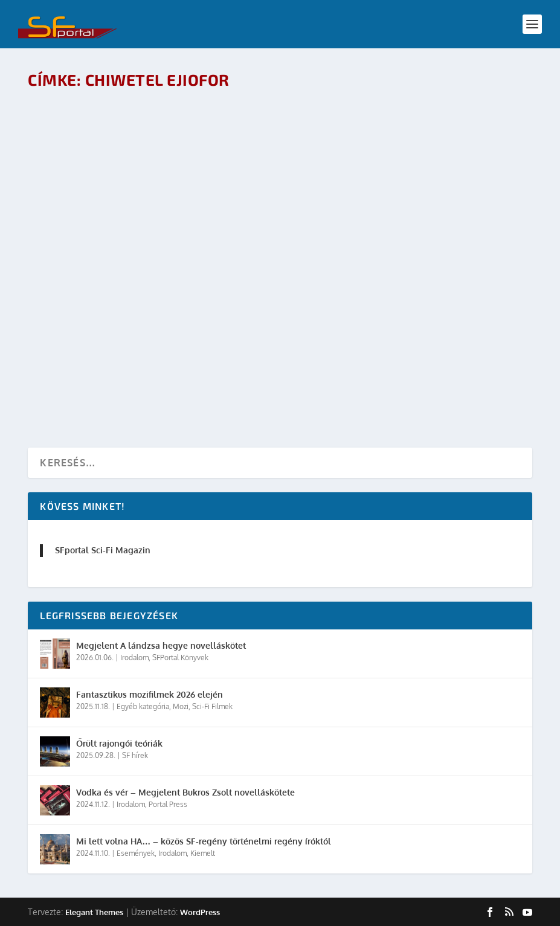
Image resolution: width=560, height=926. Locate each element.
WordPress (200, 912)
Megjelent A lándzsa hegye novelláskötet (161, 645)
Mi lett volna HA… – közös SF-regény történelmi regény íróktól (204, 841)
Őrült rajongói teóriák (119, 743)
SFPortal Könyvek (180, 658)
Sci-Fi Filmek (212, 706)
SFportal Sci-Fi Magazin (103, 550)
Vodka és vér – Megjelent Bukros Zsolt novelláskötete (185, 792)
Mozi (181, 706)
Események (136, 853)
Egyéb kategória (143, 706)
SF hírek (135, 755)
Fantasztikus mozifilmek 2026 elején (150, 694)
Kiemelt (203, 853)
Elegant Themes (94, 912)
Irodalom (134, 658)
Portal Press (168, 804)
